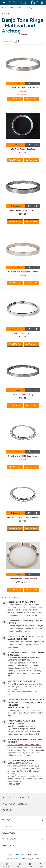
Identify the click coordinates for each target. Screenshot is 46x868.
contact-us (33, 615)
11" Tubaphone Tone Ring (23, 395)
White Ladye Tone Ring (23, 333)
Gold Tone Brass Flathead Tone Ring (23, 579)
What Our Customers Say (15, 804)
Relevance (7, 41)
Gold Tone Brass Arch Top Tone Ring (23, 210)
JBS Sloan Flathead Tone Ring (23, 149)
